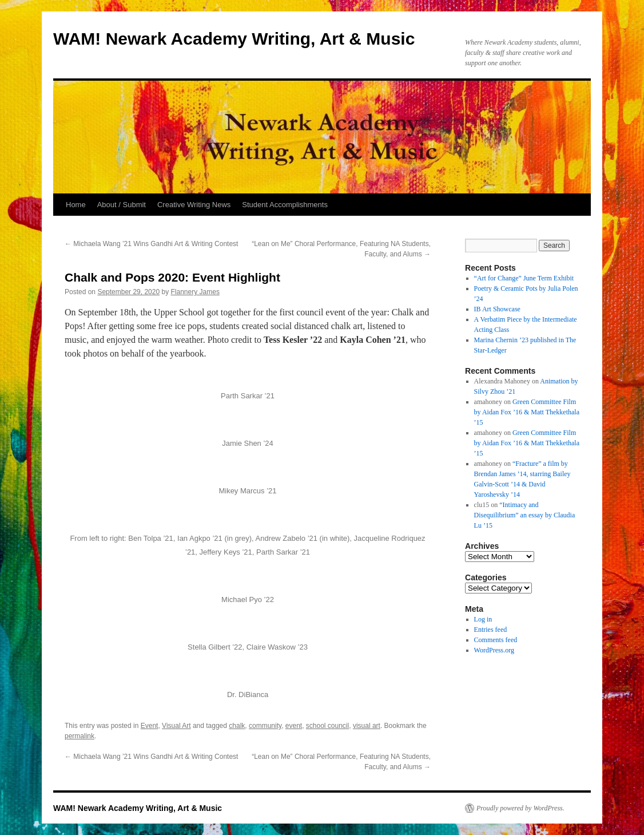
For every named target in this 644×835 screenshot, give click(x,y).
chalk (237, 726)
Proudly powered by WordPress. (520, 808)
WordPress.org (494, 650)
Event (150, 726)
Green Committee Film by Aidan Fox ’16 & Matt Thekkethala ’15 (527, 412)
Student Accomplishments (285, 205)
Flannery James (195, 292)
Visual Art (176, 726)
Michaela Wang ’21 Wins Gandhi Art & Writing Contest (151, 244)
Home (76, 205)
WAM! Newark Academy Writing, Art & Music (234, 39)
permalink (79, 736)
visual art (367, 726)
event (294, 726)
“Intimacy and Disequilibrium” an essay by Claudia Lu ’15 (525, 515)
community (265, 726)
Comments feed (496, 640)
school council (327, 726)
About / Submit (122, 205)
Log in (483, 619)
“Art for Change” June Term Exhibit (524, 278)
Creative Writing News (194, 205)
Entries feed (491, 630)
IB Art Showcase (497, 309)
